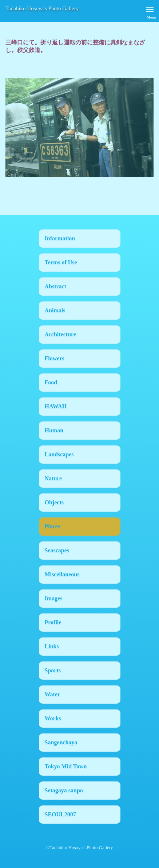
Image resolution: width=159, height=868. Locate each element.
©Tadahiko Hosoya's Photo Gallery (79, 847)
